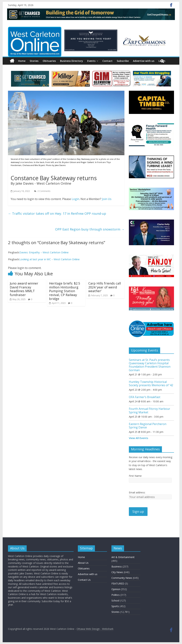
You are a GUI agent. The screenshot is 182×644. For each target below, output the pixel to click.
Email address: (137, 492)
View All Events (139, 438)
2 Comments (42, 191)
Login (75, 199)
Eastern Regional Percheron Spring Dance (148, 426)
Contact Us (84, 580)
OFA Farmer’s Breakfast (145, 397)
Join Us (107, 199)
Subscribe (123, 61)
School (115, 601)
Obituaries (49, 61)
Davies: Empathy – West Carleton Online (44, 252)
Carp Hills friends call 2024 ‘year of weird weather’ (105, 287)
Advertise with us (144, 61)
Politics (116, 595)
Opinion (116, 589)
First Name (135, 476)
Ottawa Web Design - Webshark (95, 629)
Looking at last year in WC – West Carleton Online (49, 259)
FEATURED (118, 583)
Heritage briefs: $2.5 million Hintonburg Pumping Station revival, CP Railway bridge (65, 291)
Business (117, 566)
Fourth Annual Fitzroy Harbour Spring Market (149, 410)
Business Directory (72, 61)
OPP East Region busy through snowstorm (90, 229)
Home (22, 61)
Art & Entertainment (123, 557)
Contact (107, 61)
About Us (83, 563)
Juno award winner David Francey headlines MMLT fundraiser (24, 289)
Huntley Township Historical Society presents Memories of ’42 (151, 383)
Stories (34, 61)
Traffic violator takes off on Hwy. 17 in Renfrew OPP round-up (57, 213)
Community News (122, 578)
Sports (115, 606)
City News (117, 572)
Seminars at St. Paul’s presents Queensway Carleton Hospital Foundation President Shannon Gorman (150, 365)
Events (91, 61)
